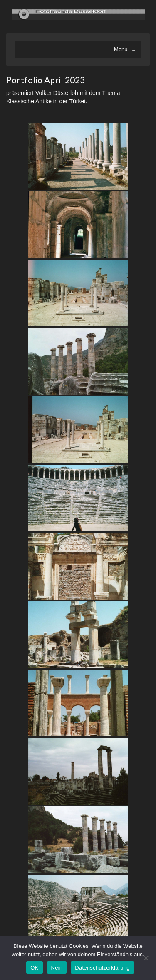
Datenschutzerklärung (102, 968)
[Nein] (146, 958)
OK (34, 968)
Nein (57, 968)
